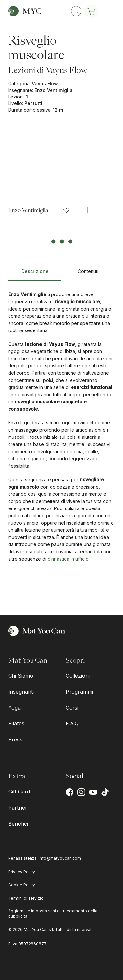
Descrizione (35, 271)
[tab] (35, 274)
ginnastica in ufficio (68, 559)
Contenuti (88, 271)
